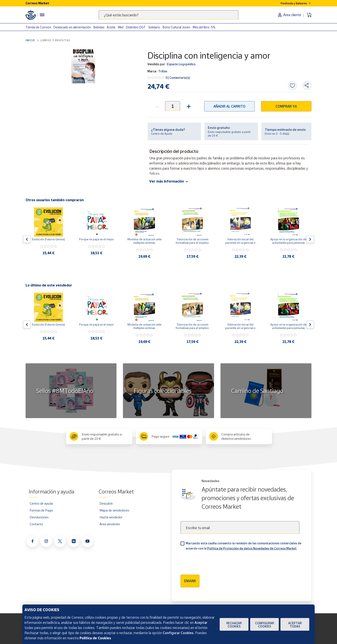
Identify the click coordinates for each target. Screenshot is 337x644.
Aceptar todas (295, 625)
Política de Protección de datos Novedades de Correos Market (252, 548)
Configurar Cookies (265, 625)
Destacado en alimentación (72, 27)
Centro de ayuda (41, 503)
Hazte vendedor (111, 517)
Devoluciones (39, 517)
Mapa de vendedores (114, 510)
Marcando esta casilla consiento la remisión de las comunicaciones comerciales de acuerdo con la (244, 546)
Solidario (154, 27)
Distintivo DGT (136, 27)
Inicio (30, 40)
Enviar (190, 581)
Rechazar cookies (234, 625)
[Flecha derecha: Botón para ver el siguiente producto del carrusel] (310, 239)
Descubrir (106, 503)
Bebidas (99, 27)
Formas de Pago (41, 510)
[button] (188, 106)
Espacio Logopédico (181, 64)
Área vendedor (110, 524)
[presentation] (213, 561)
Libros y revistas (55, 40)
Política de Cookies (95, 638)
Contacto (36, 524)
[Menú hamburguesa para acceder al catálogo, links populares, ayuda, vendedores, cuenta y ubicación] (42, 15)
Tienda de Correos (38, 27)
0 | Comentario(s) (178, 78)
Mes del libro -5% (204, 27)
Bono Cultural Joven (176, 27)
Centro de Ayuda (162, 134)
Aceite (111, 27)
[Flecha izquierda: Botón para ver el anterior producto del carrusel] (27, 239)
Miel (121, 27)
